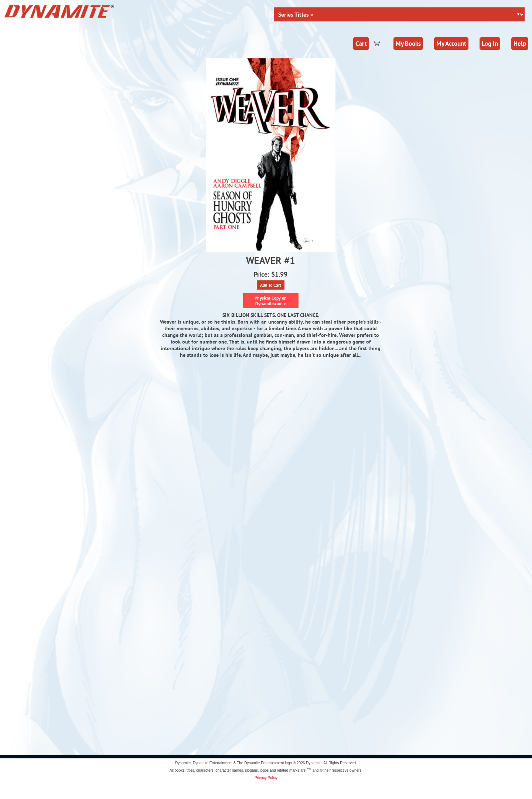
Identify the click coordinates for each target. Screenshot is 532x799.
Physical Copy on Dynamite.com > (271, 301)
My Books (408, 44)
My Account (451, 44)
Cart (361, 44)
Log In (490, 44)
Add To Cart (271, 285)
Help (520, 44)
